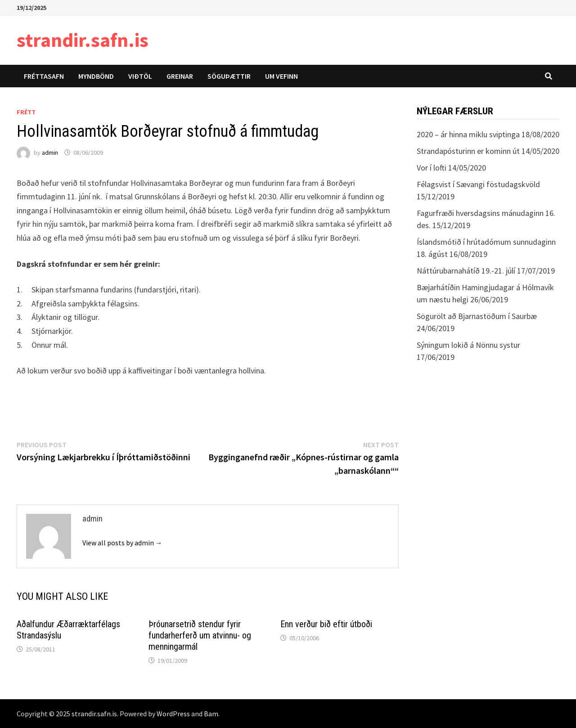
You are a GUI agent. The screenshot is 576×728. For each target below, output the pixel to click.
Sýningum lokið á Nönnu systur (468, 345)
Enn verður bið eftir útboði (326, 624)
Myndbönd (96, 76)
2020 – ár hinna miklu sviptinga (468, 134)
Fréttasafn (44, 76)
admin (50, 153)
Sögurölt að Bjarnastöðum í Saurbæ (477, 316)
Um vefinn (281, 76)
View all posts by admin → (122, 543)
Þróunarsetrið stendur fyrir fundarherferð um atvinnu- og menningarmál (200, 635)
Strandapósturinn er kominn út (468, 151)
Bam (211, 714)
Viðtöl (140, 76)
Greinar (180, 76)
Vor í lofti (432, 168)
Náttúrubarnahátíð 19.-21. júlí (466, 271)
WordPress (173, 714)
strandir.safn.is (83, 40)
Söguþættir (229, 76)
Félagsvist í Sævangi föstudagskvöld (478, 184)
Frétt (26, 112)
